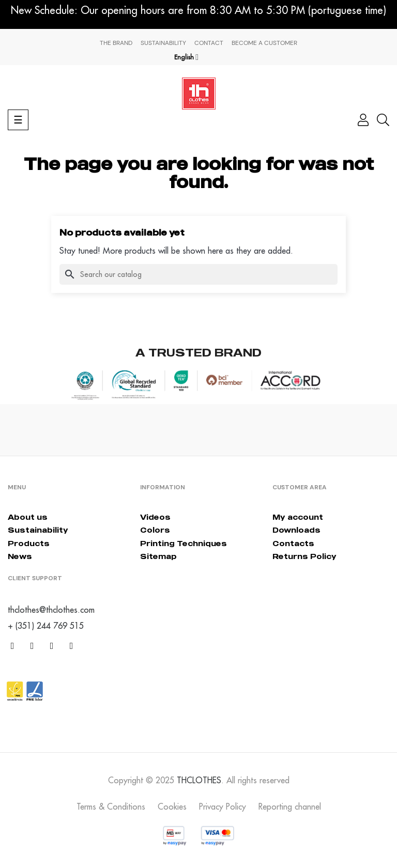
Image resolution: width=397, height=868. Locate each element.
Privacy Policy (223, 807)
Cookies (172, 807)
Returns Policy (304, 556)
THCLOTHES (199, 780)
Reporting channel (290, 807)
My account (298, 517)
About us (28, 517)
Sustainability (163, 43)
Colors (155, 530)
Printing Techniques (184, 543)
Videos (155, 517)
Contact (209, 43)
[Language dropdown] (186, 57)
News (20, 556)
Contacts (293, 543)
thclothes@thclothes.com (51, 610)
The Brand (116, 43)
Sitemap (158, 556)
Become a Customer (264, 43)
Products (29, 543)
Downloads (296, 530)
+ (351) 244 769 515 (46, 626)
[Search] (198, 274)
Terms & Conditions (111, 807)
